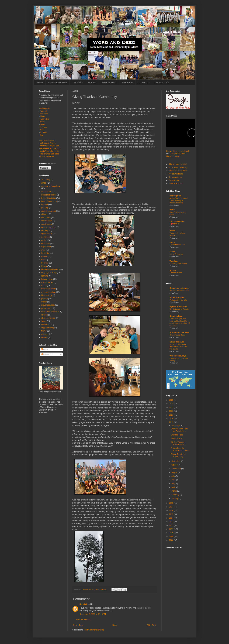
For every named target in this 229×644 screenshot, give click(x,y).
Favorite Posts (109, 82)
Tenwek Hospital (175, 184)
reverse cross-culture (50, 312)
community (46, 218)
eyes (43, 250)
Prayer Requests (47, 156)
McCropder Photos (48, 143)
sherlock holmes (48, 318)
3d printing (46, 180)
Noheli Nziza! (177, 438)
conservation (47, 221)
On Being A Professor (178, 264)
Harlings (43, 127)
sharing (44, 315)
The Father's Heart (177, 245)
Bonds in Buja (176, 316)
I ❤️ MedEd (174, 224)
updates (45, 334)
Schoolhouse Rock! (177, 335)
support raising (48, 328)
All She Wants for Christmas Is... (178, 443)
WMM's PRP (174, 180)
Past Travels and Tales (49, 154)
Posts (44, 349)
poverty (44, 299)
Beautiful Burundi (49, 195)
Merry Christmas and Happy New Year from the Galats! (178, 347)
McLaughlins (45, 108)
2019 (172, 422)
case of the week (49, 211)
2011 (172, 529)
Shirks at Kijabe (177, 298)
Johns (42, 124)
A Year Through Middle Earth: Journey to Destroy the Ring (179, 201)
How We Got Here (57, 82)
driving (44, 240)
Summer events (176, 273)
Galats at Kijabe (177, 342)
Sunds (172, 252)
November (176, 461)
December (176, 426)
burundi (45, 205)
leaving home (47, 279)
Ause (42, 130)
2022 (172, 411)
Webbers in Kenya (178, 356)
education (45, 243)
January (175, 498)
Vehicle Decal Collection (50, 148)
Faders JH (44, 111)
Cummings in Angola (179, 288)
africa (44, 183)
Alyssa (173, 270)
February (175, 495)
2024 (172, 404)
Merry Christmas (176, 254)
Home (40, 82)
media (44, 286)
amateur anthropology (51, 186)
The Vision (78, 82)
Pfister (42, 116)
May (173, 483)
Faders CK (44, 119)
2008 (172, 540)
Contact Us (144, 82)
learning (45, 276)
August (175, 472)
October (175, 465)
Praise (44, 302)
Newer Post (78, 625)
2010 (172, 533)
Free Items (127, 82)
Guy (41, 135)
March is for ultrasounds (179, 291)
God (43, 260)
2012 (172, 525)
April (174, 487)
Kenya (44, 266)
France (44, 257)
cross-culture (47, 234)
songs (44, 321)
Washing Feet (177, 435)
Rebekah (83, 604)
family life (45, 253)
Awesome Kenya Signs (49, 146)
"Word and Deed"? (47, 140)
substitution (46, 325)
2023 (172, 408)
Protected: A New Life (178, 300)
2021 (172, 415)
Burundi (92, 82)
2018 (172, 503)
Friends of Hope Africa (178, 171)
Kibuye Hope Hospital (178, 164)
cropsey (45, 230)
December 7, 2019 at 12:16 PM (93, 614)
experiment (46, 247)
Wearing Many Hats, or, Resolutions (180, 430)
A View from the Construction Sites (180, 449)
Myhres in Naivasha (178, 307)
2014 (172, 518)
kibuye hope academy (51, 269)
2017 (172, 507)
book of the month (49, 201)
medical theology (49, 292)
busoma (45, 208)
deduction (45, 237)
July (173, 476)
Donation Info (162, 82)
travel (44, 331)
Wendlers (44, 114)
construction (47, 224)
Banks (42, 122)
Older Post (151, 625)
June (174, 480)
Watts (172, 210)
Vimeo (177, 156)
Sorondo (43, 132)
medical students (49, 289)
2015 (172, 514)
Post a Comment (83, 620)
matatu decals (47, 282)
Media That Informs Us (49, 151)
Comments (47, 354)
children (45, 214)
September (176, 469)
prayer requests (48, 305)
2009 (172, 537)
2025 (172, 400)
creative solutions (49, 227)
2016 (172, 510)
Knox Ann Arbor (175, 177)
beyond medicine (49, 198)
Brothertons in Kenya (179, 332)
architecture (46, 192)
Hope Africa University (178, 167)
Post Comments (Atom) (94, 630)
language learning (49, 273)
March (174, 491)
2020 (172, 419)
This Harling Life (177, 221)
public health (47, 308)
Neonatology (47, 295)
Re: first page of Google (179, 309)
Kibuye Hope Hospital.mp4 (177, 151)
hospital (45, 263)
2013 (172, 522)
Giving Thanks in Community (178, 455)
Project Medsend (176, 174)
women (44, 337)
